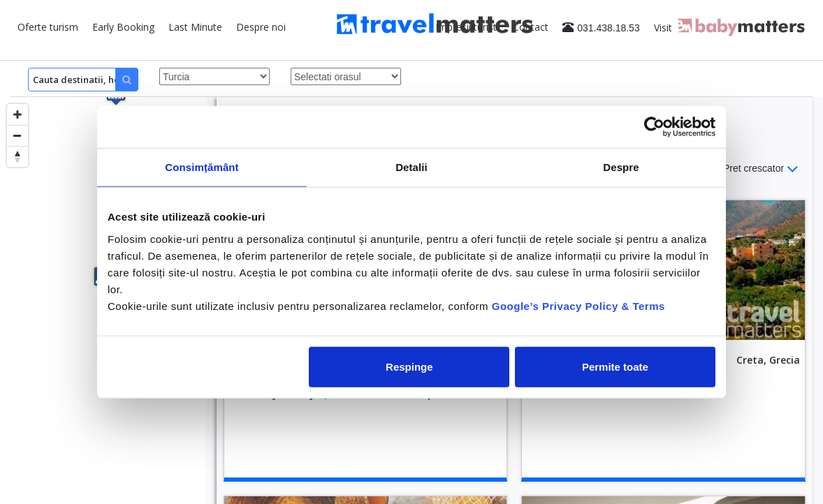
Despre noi (261, 27)
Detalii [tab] (411, 167)
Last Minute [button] (195, 27)
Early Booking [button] (123, 27)
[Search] (83, 80)
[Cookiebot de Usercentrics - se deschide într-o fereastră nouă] (654, 127)
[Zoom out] (17, 135)
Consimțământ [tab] (202, 167)
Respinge (409, 366)
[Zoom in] (17, 114)
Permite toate (615, 366)
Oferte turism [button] (48, 27)
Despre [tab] (621, 167)
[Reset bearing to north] (17, 156)
